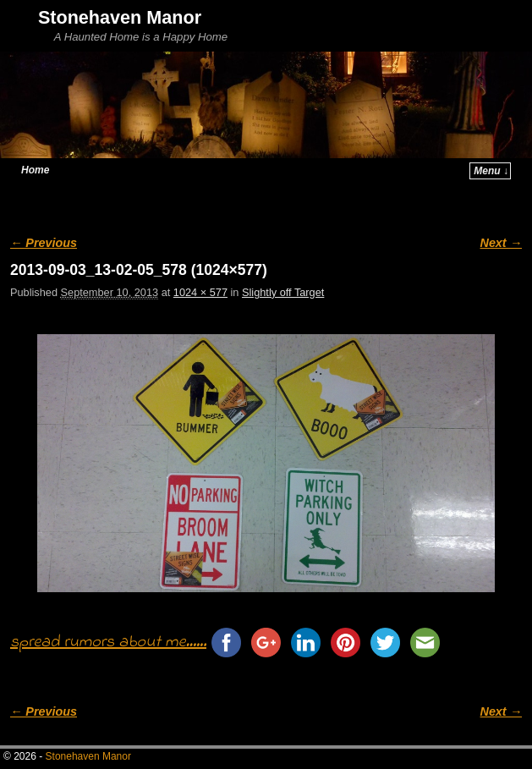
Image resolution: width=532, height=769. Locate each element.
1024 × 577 (200, 292)
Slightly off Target (283, 292)
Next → (501, 243)
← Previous (44, 243)
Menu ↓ (491, 171)
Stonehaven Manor (120, 17)
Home (35, 170)
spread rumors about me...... (108, 643)
